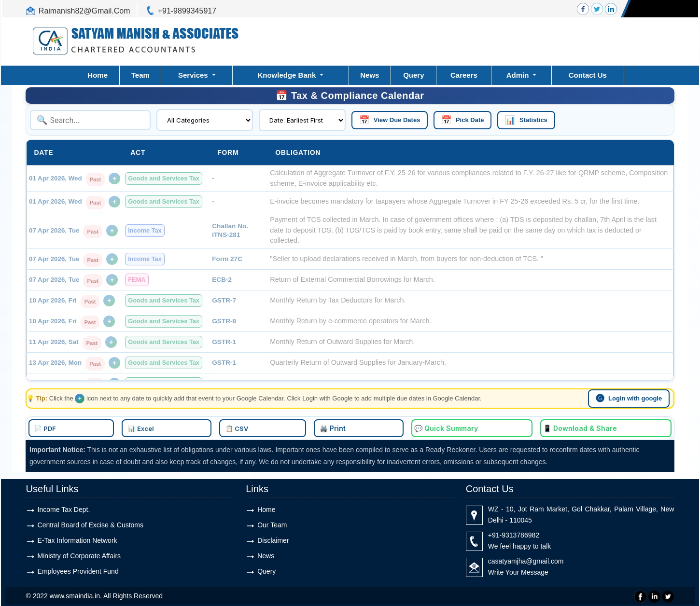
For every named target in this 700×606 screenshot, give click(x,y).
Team (140, 75)
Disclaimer (273, 538)
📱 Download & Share (486, 426)
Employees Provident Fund (78, 569)
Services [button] (194, 75)
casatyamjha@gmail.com (526, 559)
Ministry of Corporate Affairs (79, 553)
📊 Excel (241, 427)
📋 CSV (290, 427)
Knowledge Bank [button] (287, 75)
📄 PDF (193, 427)
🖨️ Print (338, 426)
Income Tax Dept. (64, 507)
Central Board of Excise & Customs (91, 523)
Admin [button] (519, 75)
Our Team (272, 523)
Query (413, 75)
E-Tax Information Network (77, 538)
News (370, 75)
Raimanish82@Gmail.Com (84, 11)
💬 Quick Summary (403, 426)
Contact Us (588, 75)
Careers (464, 75)
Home (98, 75)
